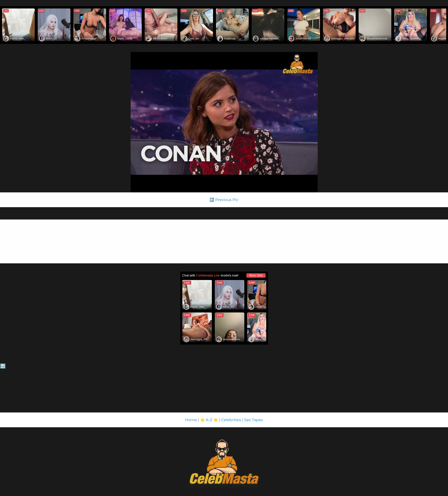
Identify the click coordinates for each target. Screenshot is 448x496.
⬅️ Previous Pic (224, 200)
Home (191, 420)
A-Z (209, 420)
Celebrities (231, 420)
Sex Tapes (254, 420)
